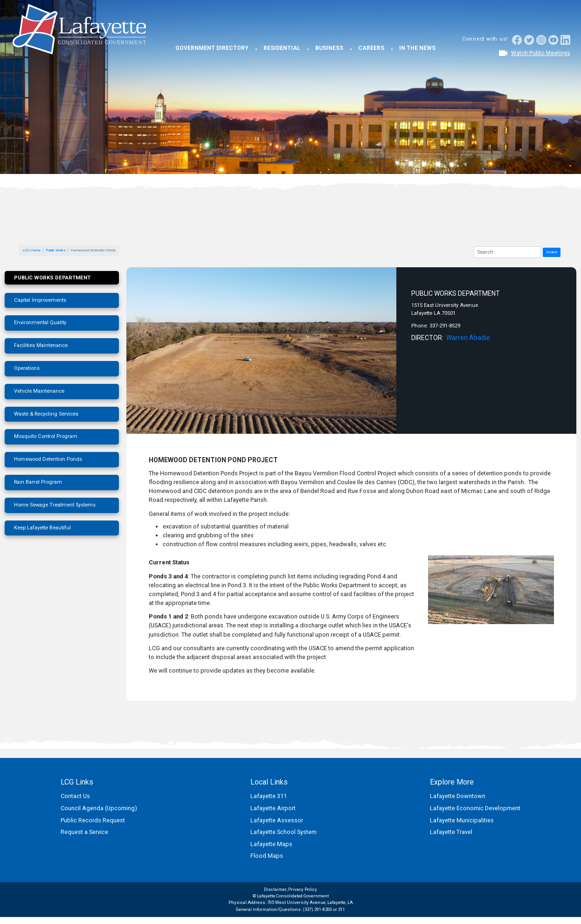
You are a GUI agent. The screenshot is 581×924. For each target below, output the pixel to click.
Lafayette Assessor (277, 820)
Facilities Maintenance (41, 345)
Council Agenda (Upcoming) (99, 808)
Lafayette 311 (269, 796)
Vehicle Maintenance (39, 391)
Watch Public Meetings (541, 53)
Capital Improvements (40, 300)
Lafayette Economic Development (475, 808)
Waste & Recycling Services (46, 414)
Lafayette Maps (271, 844)
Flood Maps (267, 856)
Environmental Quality (40, 323)
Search (552, 252)
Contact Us (75, 796)
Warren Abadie (468, 338)
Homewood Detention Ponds (48, 459)
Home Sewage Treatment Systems (55, 505)
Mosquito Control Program (46, 436)
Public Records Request (93, 820)
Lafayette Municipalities (462, 820)
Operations (27, 368)
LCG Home (31, 250)
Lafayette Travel (451, 832)
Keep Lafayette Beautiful (42, 528)
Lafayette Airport (273, 808)
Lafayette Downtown (458, 796)
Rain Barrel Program (38, 482)
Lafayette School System (284, 832)
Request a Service (84, 832)
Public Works (55, 250)
